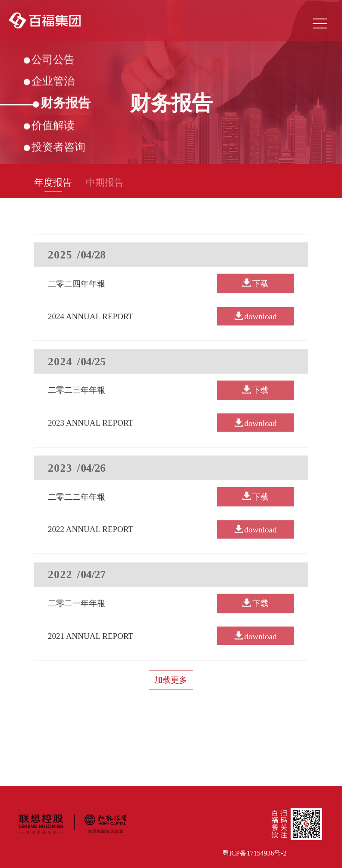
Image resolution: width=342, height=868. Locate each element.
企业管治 (49, 82)
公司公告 (49, 60)
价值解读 (49, 126)
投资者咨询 (54, 148)
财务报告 (61, 104)
